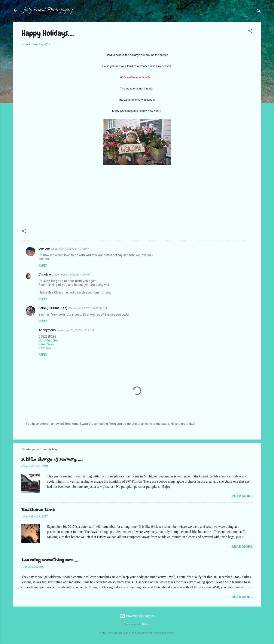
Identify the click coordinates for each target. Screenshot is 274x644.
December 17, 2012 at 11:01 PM (72, 275)
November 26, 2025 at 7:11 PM (76, 330)
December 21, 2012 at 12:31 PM (88, 308)
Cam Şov (45, 348)
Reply (43, 265)
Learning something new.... (50, 560)
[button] (250, 32)
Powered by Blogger (137, 616)
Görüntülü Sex (48, 340)
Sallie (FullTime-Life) (53, 308)
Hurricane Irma (38, 510)
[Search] (259, 12)
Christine (45, 274)
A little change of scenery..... (52, 460)
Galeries (146, 624)
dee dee (44, 249)
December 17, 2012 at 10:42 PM (70, 249)
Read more (242, 496)
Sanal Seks (46, 344)
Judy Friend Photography (48, 10)
